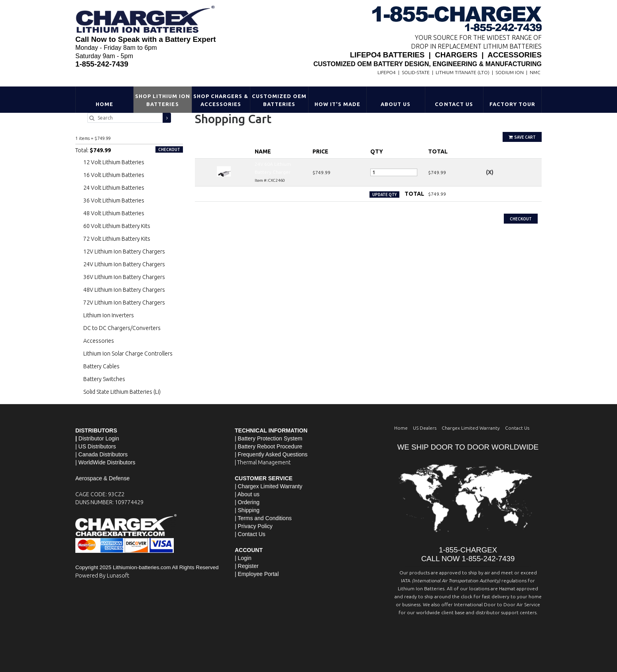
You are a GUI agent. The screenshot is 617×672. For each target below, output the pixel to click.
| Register (247, 566)
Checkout (521, 219)
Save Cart (522, 137)
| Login (243, 558)
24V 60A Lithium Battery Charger (108, 130)
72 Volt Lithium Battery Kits (117, 239)
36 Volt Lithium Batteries (114, 200)
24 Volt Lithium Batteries (114, 188)
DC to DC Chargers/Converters (122, 328)
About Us (396, 104)
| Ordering (247, 502)
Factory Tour (512, 104)
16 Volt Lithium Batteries (114, 175)
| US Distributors (96, 446)
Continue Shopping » (218, 209)
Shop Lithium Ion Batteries (163, 100)
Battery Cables (101, 366)
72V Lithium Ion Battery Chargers (124, 303)
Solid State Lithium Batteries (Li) (122, 392)
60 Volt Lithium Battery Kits (117, 226)
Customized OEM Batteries (279, 100)
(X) (490, 172)
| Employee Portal (257, 574)
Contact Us (454, 104)
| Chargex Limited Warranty (269, 486)
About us (249, 494)
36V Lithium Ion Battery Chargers (124, 277)
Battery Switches (104, 379)
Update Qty (384, 195)
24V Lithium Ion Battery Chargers (124, 264)
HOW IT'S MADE (338, 104)
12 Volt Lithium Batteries (114, 162)
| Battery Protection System (268, 438)
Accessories (99, 341)
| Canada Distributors (101, 454)
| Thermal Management (263, 462)
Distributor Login (99, 438)
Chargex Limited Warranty (471, 428)
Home (104, 104)
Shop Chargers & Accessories (221, 100)
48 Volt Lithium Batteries (114, 213)
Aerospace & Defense (102, 478)
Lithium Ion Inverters (109, 315)
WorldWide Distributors (107, 462)
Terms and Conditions (264, 518)
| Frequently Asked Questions (271, 454)
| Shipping (247, 510)
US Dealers (425, 428)
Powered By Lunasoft (102, 576)
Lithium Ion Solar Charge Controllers (128, 354)
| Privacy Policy (254, 526)
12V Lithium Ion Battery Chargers (124, 252)
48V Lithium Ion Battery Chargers (124, 290)
